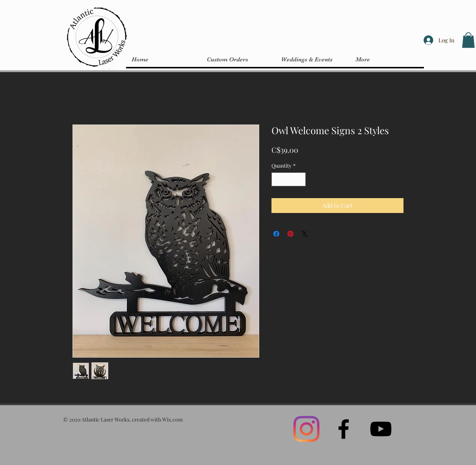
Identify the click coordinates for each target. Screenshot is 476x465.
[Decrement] (277, 179)
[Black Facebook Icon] (344, 429)
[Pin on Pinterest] (290, 234)
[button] (468, 40)
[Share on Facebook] (276, 234)
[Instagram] (306, 429)
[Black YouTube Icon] (381, 429)
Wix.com (172, 419)
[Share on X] (305, 234)
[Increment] (300, 179)
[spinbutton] (289, 179)
